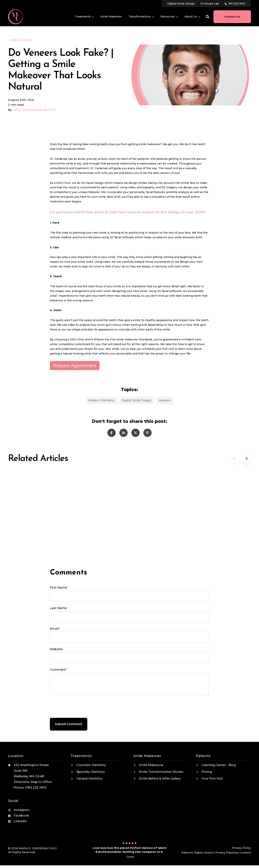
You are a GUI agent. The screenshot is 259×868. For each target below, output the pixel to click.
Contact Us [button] (232, 17)
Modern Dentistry (101, 400)
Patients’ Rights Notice (197, 853)
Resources (169, 17)
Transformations (141, 17)
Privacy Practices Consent (233, 853)
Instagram (22, 810)
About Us (192, 17)
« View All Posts (20, 40)
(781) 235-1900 (36, 788)
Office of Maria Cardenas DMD (34, 110)
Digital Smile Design (137, 400)
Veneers (165, 400)
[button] (207, 17)
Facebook (21, 816)
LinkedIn (20, 821)
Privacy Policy (241, 848)
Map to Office (41, 782)
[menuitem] (181, 3)
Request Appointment (75, 365)
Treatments (84, 17)
